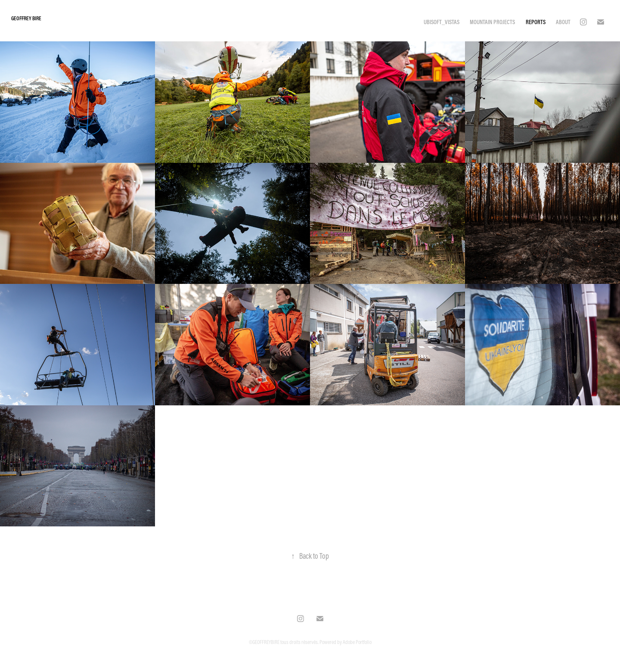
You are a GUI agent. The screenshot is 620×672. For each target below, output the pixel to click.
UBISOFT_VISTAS (442, 22)
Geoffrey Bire (27, 18)
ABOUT (563, 22)
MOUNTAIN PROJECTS (492, 22)
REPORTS (536, 22)
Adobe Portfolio (357, 642)
